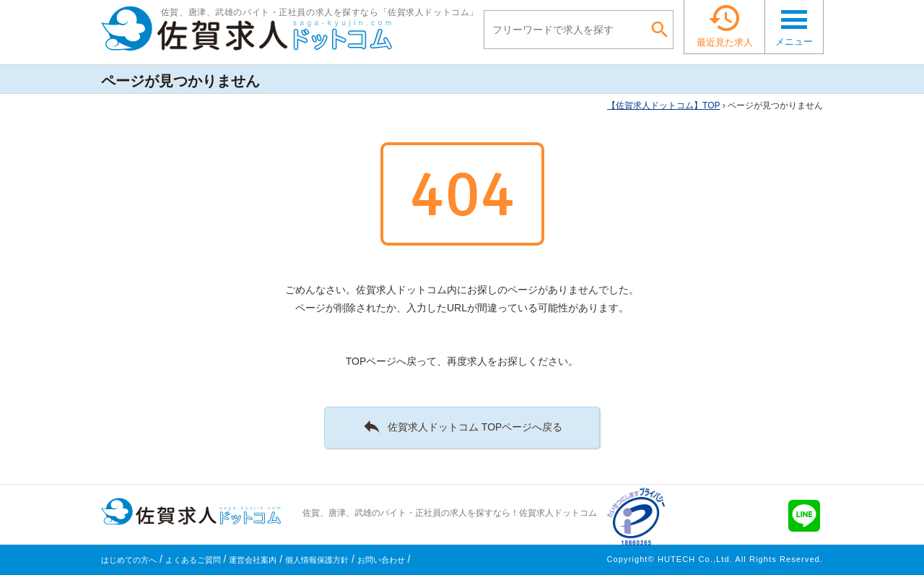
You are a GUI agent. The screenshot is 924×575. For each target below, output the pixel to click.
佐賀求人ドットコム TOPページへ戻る (462, 426)
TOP (663, 105)
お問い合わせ (381, 560)
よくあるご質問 (193, 560)
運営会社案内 (253, 560)
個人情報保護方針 (317, 560)
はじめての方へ (129, 560)
